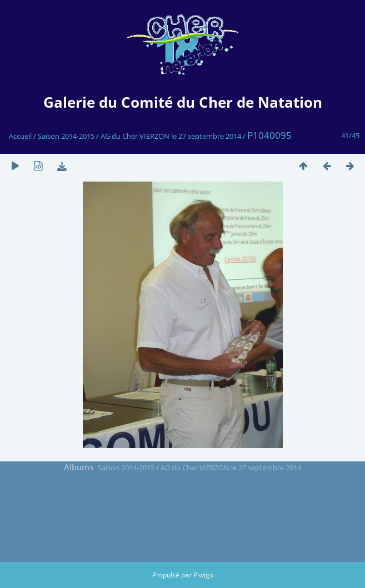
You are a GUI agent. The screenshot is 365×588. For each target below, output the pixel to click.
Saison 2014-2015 (66, 136)
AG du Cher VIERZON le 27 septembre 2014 (171, 136)
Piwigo (203, 575)
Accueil (20, 136)
